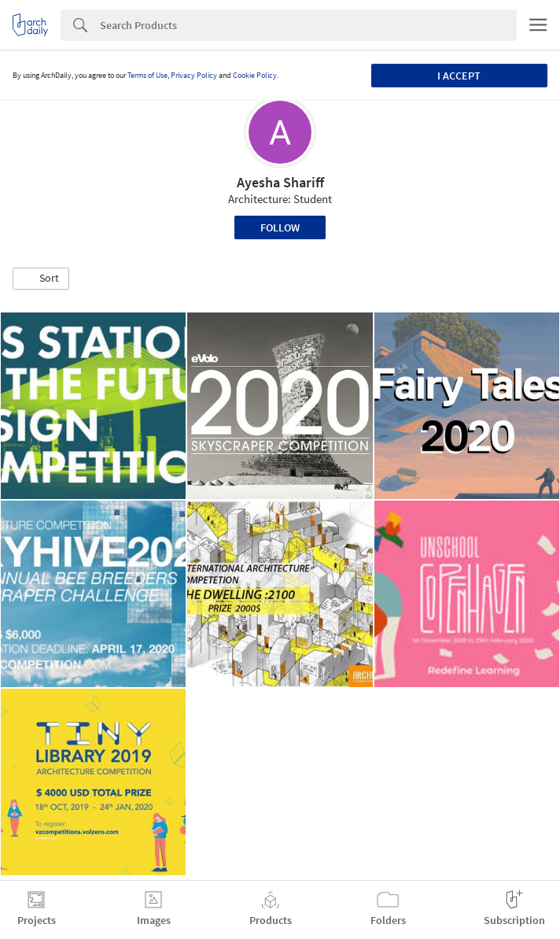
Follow (280, 227)
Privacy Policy (194, 75)
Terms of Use (147, 75)
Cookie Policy (255, 75)
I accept (459, 76)
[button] (41, 279)
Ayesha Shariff (280, 182)
